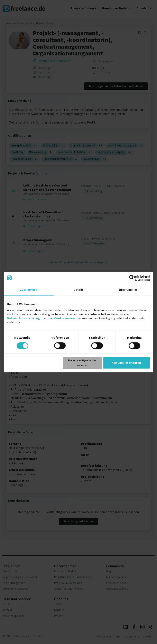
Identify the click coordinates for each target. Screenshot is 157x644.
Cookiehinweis (65, 318)
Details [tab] (79, 290)
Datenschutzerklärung (23, 318)
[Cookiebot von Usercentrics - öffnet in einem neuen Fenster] (132, 278)
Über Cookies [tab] (128, 290)
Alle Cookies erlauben (126, 363)
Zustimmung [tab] (29, 290)
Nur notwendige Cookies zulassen (82, 363)
